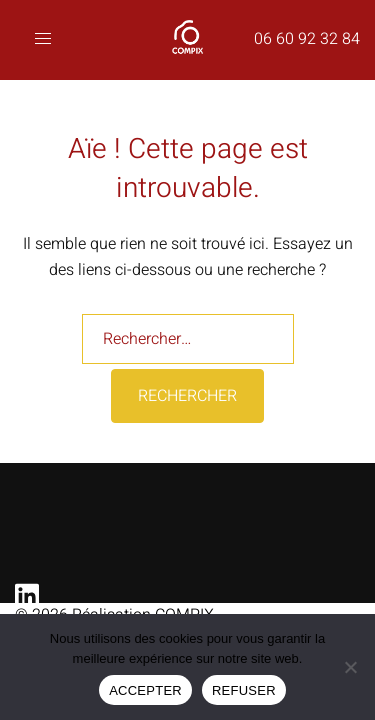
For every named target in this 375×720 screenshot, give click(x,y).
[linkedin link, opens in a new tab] (23, 590)
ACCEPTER (145, 690)
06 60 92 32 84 (307, 39)
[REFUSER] (350, 667)
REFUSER (244, 690)
